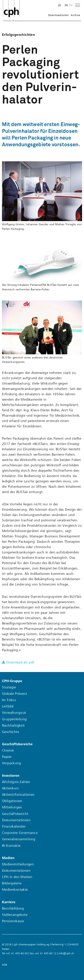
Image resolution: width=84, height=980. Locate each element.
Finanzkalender (14, 826)
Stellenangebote (15, 915)
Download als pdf (20, 662)
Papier (7, 757)
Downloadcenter (59, 15)
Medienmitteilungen (18, 864)
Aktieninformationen (18, 795)
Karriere (9, 902)
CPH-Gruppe (12, 681)
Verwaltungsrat (14, 713)
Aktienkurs (10, 788)
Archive (75, 15)
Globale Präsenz (14, 694)
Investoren (11, 776)
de (66, 5)
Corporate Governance (20, 833)
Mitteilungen (12, 807)
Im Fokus (9, 700)
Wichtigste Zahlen (16, 782)
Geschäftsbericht (15, 814)
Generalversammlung (19, 839)
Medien (8, 858)
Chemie (8, 750)
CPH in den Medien (17, 877)
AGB (5, 965)
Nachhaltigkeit (13, 726)
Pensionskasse (13, 921)
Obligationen (12, 801)
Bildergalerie (12, 883)
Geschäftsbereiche (17, 744)
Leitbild (8, 706)
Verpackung (11, 763)
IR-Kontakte (11, 846)
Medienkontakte (15, 890)
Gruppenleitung (14, 719)
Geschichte (11, 732)
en (71, 5)
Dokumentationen (16, 820)
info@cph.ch (66, 953)
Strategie (9, 687)
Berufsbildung (13, 908)
